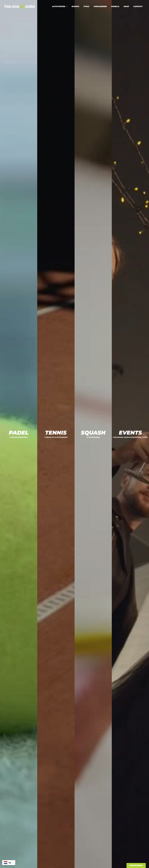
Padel (19, 433)
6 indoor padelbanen (19, 437)
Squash (93, 433)
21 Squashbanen (93, 437)
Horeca (115, 6)
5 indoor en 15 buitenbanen (56, 437)
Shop (126, 6)
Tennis (56, 433)
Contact (138, 6)
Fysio (86, 6)
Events (75, 6)
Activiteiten (60, 6)
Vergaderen (100, 6)
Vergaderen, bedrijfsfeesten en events (130, 437)
